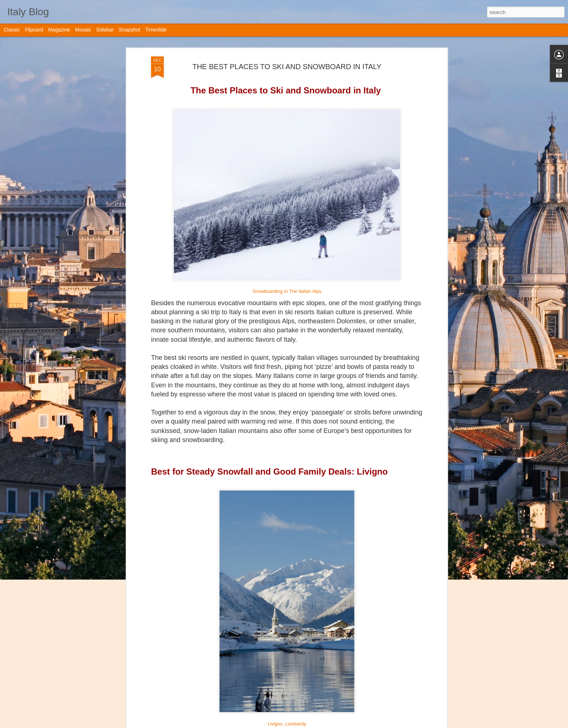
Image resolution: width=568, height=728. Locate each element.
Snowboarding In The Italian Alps (287, 291)
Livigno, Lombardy (287, 724)
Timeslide (156, 30)
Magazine (59, 30)
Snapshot (130, 30)
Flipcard (34, 30)
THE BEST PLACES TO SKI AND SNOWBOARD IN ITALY (287, 67)
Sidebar (105, 30)
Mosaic (83, 30)
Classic (12, 30)
